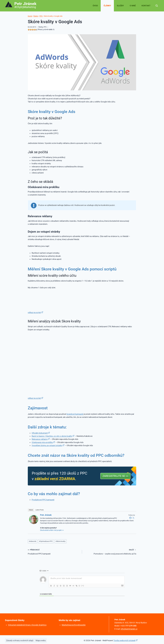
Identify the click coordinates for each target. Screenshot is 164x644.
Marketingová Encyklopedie (74, 625)
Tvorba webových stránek (124, 640)
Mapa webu (41, 640)
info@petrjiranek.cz (129, 629)
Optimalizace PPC (46, 541)
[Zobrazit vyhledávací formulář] (157, 6)
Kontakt (146, 6)
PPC (45, 27)
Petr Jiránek (46, 515)
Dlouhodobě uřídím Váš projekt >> (52, 530)
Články (107, 6)
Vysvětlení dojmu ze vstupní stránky (47, 445)
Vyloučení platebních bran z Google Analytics (27, 625)
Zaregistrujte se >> (115, 476)
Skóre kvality (61, 541)
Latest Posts (40, 510)
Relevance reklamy (40, 439)
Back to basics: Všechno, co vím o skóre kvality (52, 436)
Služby (120, 6)
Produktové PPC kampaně (43, 500)
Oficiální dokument (40, 433)
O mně (133, 6)
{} (79, 586)
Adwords (33, 541)
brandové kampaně (75, 414)
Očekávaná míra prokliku (42, 442)
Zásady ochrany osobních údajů (20, 640)
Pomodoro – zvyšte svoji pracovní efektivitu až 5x (110, 552)
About (31, 510)
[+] (83, 586)
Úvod (95, 6)
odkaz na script (34, 312)
